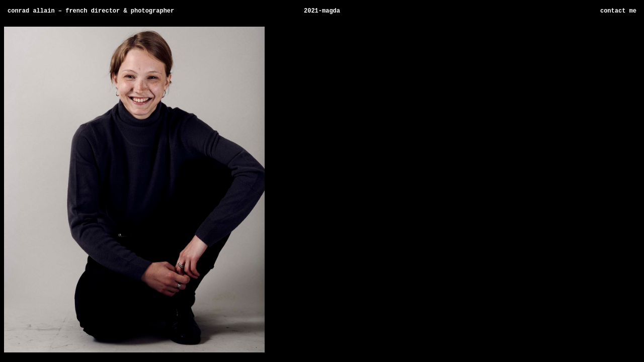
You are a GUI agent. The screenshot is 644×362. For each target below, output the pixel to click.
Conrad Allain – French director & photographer (91, 12)
